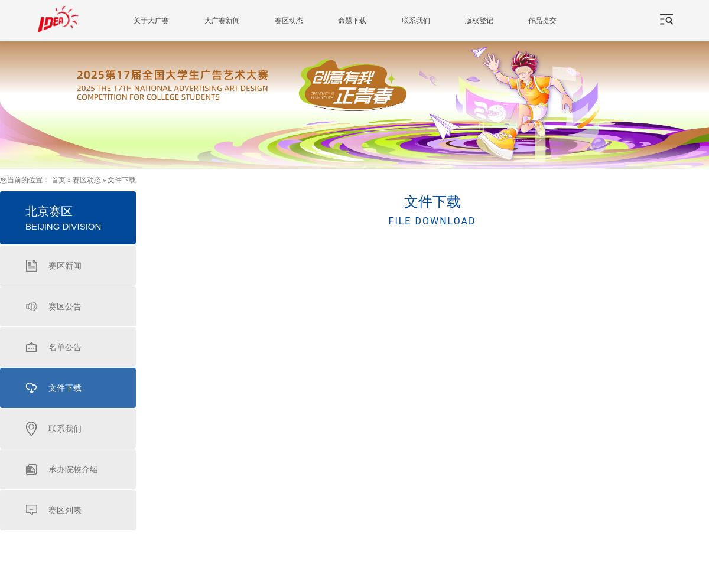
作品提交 (542, 21)
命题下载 (352, 21)
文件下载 (122, 180)
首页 (58, 180)
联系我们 (416, 21)
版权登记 (479, 21)
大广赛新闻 (222, 21)
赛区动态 (289, 21)
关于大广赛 (151, 21)
